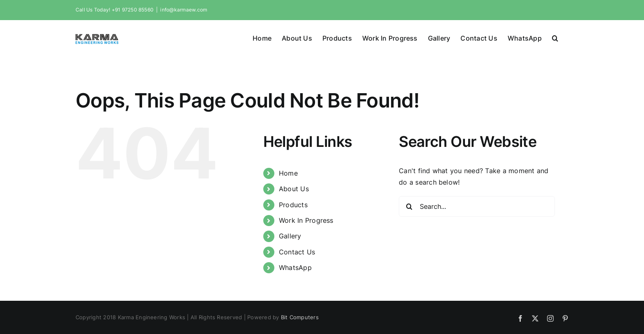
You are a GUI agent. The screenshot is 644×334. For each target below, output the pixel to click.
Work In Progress (306, 220)
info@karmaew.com (184, 10)
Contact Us (297, 252)
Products (293, 204)
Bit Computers (300, 317)
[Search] (409, 206)
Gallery (290, 236)
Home (288, 173)
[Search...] (477, 206)
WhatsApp (295, 267)
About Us (294, 188)
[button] (555, 37)
